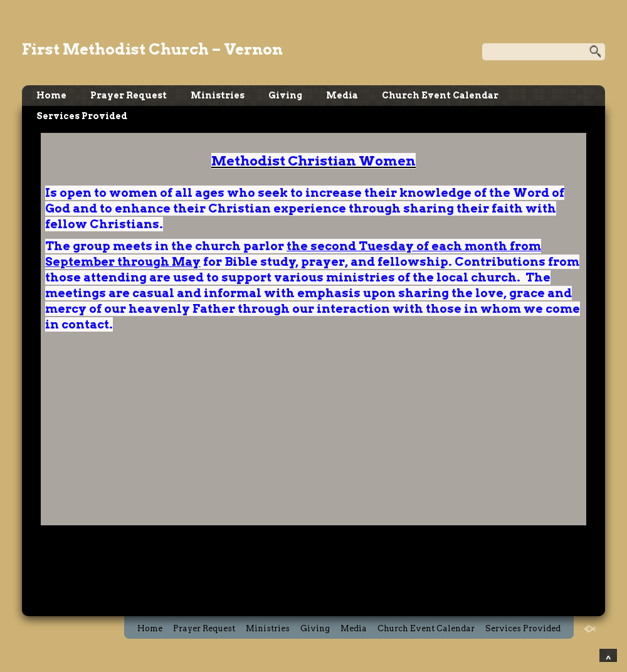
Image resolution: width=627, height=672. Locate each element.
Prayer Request (129, 95)
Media (342, 95)
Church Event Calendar (440, 95)
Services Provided (82, 116)
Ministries (218, 95)
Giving (285, 95)
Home (51, 95)
